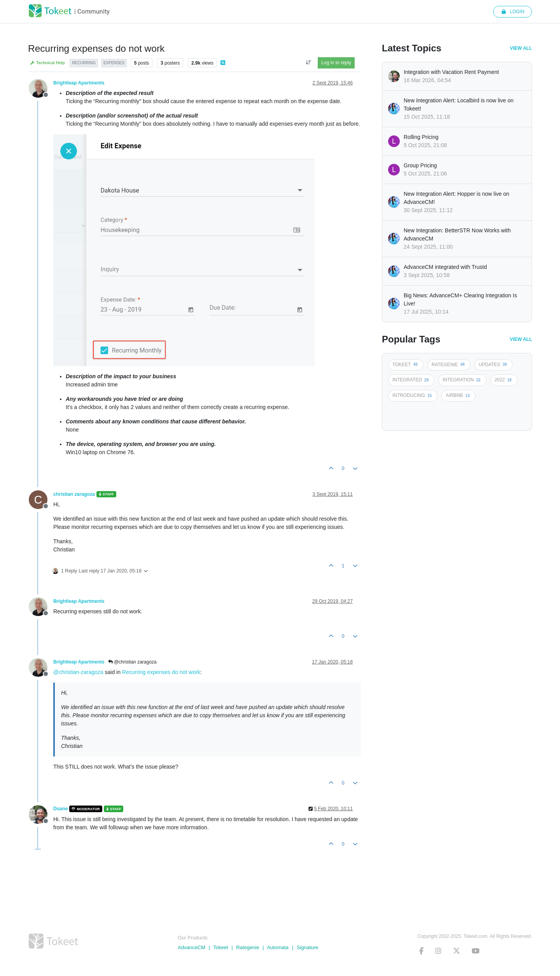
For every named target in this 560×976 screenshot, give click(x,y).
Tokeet (220, 947)
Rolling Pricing (421, 137)
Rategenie (248, 947)
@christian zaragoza (132, 662)
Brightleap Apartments (79, 83)
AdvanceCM (192, 947)
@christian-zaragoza (78, 672)
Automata (278, 947)
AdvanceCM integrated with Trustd (445, 267)
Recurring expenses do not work (161, 672)
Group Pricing (420, 165)
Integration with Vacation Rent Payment (451, 72)
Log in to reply (336, 63)
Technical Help (47, 63)
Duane (60, 809)
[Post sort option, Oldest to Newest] (308, 63)
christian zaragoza (74, 494)
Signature (308, 947)
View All (521, 48)
